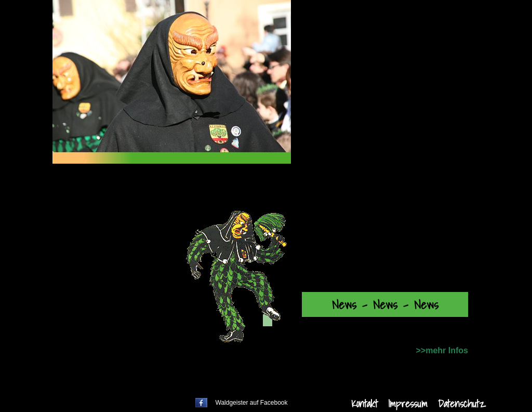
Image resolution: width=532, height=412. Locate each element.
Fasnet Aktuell (123, 221)
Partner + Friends (130, 287)
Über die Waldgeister (134, 254)
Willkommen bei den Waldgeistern (165, 188)
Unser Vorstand (124, 271)
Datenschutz (462, 404)
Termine (110, 204)
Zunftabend (116, 237)
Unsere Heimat (127, 354)
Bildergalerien (121, 304)
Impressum (408, 404)
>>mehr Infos (442, 350)
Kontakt (364, 404)
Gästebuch (114, 337)
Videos (103, 321)
